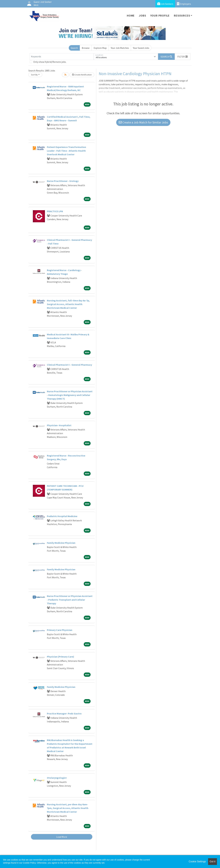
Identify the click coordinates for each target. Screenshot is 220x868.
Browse (86, 48)
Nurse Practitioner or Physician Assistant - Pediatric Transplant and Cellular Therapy (70, 600)
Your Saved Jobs (141, 48)
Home (131, 16)
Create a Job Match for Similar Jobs (143, 122)
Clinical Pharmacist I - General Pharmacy (69, 365)
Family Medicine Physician (61, 543)
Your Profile (160, 16)
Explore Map (100, 48)
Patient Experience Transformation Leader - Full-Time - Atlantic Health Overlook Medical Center (66, 151)
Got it (213, 861)
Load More (62, 837)
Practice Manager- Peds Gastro (64, 713)
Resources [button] (182, 16)
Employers (184, 4)
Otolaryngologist (57, 778)
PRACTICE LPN (55, 211)
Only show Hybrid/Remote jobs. (50, 62)
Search (74, 48)
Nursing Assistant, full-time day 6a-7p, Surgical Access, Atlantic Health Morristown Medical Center (68, 304)
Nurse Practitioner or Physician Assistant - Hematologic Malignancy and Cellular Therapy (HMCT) (70, 395)
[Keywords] (62, 57)
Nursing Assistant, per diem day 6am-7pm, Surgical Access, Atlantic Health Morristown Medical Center (68, 808)
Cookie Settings (197, 861)
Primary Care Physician (60, 630)
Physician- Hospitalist (59, 425)
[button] (183, 57)
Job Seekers (165, 4)
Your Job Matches (120, 48)
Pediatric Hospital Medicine (62, 516)
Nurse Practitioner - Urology (63, 181)
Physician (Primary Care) (61, 657)
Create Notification (82, 75)
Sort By (34, 75)
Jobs (142, 16)
